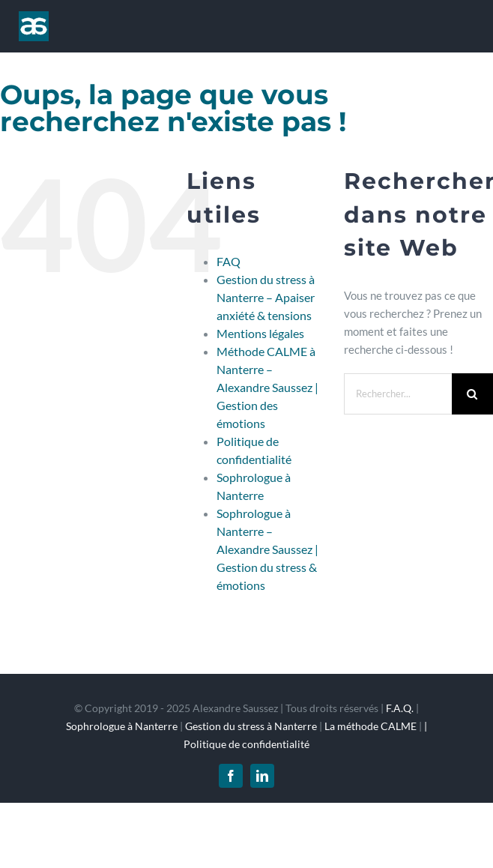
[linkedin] (262, 776)
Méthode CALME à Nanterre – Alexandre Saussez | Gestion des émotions (267, 387)
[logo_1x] (34, 16)
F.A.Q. (400, 708)
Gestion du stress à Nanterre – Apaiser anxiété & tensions (266, 297)
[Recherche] (472, 394)
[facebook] (231, 776)
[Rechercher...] (398, 394)
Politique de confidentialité (246, 744)
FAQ (229, 261)
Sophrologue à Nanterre (122, 726)
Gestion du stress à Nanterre (251, 726)
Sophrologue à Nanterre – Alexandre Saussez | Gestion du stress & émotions (267, 549)
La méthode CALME (370, 726)
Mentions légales (260, 333)
